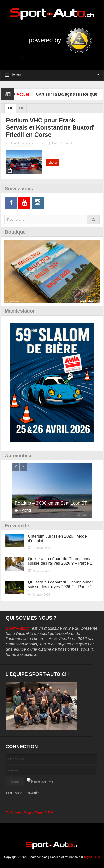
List (21, 110)
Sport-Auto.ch (18, 628)
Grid (10, 110)
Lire (53, 163)
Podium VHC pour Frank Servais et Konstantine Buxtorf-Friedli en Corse (51, 127)
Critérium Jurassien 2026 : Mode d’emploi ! (57, 538)
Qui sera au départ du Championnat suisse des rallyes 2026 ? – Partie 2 (60, 561)
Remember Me (42, 781)
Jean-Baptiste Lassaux (32, 143)
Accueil (23, 94)
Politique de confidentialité (29, 813)
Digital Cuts (92, 857)
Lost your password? (23, 793)
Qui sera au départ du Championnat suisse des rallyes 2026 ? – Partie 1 (60, 584)
